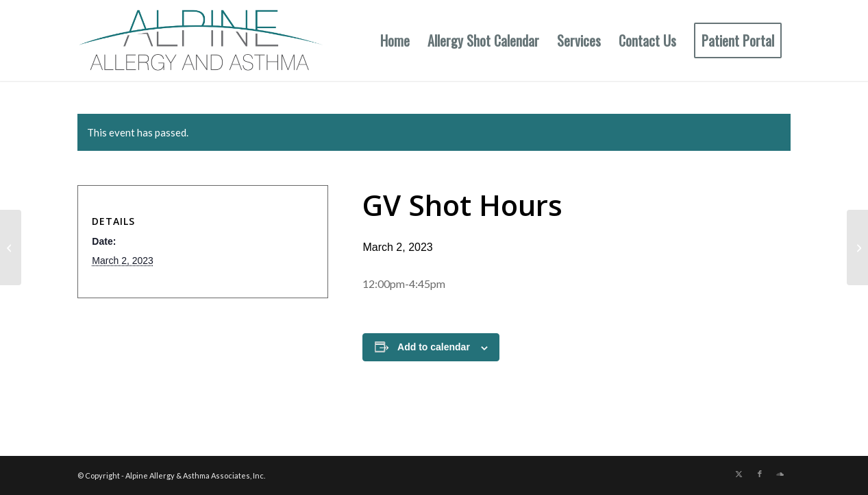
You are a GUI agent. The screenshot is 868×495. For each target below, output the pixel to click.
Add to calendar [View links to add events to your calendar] (434, 347)
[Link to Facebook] (760, 474)
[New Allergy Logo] (200, 40)
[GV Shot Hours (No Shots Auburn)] (857, 247)
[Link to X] (739, 474)
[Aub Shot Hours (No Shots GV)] (11, 247)
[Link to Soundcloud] (780, 474)
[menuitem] (395, 40)
